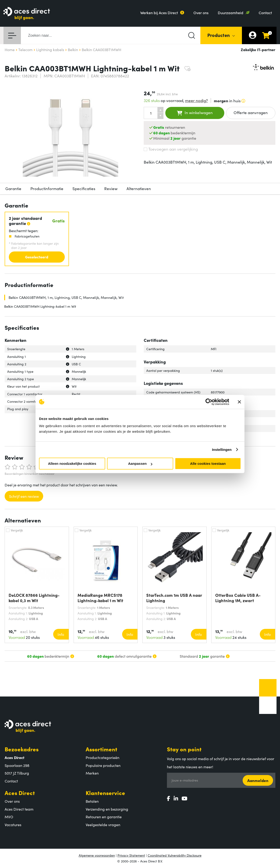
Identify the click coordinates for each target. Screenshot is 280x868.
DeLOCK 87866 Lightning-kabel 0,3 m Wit (34, 598)
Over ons (201, 13)
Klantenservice (105, 793)
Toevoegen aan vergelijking (171, 149)
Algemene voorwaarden (97, 855)
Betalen (92, 801)
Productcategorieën (103, 757)
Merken (92, 773)
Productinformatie (47, 188)
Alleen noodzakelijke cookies (72, 464)
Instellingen (222, 450)
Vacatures (13, 825)
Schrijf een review (24, 496)
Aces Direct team (19, 809)
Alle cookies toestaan (208, 464)
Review (111, 188)
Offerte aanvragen (251, 112)
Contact (265, 13)
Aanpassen (140, 464)
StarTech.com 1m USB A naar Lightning (174, 598)
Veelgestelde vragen (103, 825)
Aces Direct (20, 793)
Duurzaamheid (231, 13)
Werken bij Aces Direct (159, 13)
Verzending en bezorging (107, 809)
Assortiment (101, 749)
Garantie (13, 188)
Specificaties (84, 188)
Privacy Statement (131, 855)
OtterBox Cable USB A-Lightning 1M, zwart (238, 598)
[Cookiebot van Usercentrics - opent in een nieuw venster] (209, 402)
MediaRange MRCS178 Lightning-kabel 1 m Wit (100, 598)
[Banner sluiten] (239, 402)
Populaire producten (103, 765)
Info (61, 634)
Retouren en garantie (104, 817)
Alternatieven (139, 188)
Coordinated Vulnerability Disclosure (175, 855)
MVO (9, 817)
